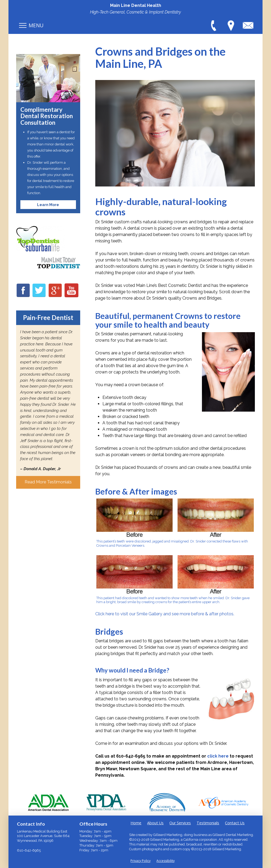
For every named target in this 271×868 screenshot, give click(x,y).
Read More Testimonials (48, 482)
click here (218, 756)
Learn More (48, 205)
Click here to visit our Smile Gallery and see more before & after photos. (165, 614)
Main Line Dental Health (136, 5)
